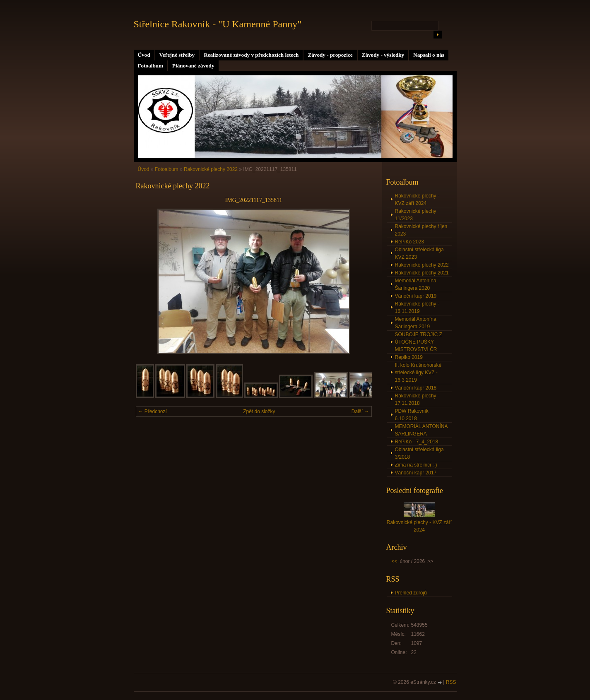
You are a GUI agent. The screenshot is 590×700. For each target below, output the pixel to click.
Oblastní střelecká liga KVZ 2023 (419, 253)
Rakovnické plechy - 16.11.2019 (417, 308)
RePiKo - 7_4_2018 (417, 442)
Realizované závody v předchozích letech (251, 55)
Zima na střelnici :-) (416, 465)
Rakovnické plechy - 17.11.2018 (417, 399)
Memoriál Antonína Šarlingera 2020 (416, 284)
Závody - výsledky (383, 55)
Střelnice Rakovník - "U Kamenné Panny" (218, 24)
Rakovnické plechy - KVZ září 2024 (417, 200)
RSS (451, 682)
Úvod (144, 55)
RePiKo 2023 (410, 242)
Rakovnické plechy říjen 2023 (421, 230)
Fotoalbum (151, 66)
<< (395, 561)
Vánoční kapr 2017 (416, 473)
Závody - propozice (330, 55)
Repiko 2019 (409, 357)
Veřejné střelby (177, 55)
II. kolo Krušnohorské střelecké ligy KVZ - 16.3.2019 (418, 373)
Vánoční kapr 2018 (416, 388)
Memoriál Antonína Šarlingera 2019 (416, 323)
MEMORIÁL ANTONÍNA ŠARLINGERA (421, 430)
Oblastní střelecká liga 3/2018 (419, 453)
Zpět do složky (259, 411)
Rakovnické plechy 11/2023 (416, 215)
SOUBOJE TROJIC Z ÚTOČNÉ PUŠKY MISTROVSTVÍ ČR (419, 342)
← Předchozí (153, 411)
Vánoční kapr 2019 (416, 296)
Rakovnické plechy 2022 (211, 169)
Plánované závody (193, 66)
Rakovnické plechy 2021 (422, 273)
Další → (360, 411)
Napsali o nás (429, 55)
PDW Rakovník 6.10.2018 (412, 415)
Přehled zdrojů (411, 593)
